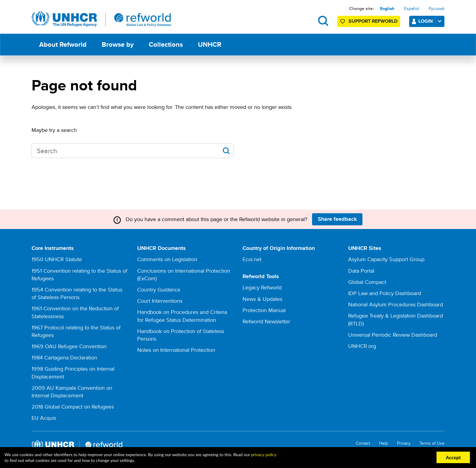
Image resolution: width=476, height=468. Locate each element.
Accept (453, 457)
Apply (226, 151)
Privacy (404, 443)
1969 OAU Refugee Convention (69, 346)
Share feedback (337, 219)
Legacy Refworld (262, 287)
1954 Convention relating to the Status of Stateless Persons (77, 293)
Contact (363, 443)
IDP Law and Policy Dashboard (385, 293)
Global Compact (367, 282)
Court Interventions (160, 301)
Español (411, 8)
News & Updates (262, 299)
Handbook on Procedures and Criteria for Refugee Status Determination (182, 316)
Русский (437, 8)
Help (384, 443)
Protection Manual (264, 310)
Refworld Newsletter (266, 321)
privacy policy (264, 455)
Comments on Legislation (167, 259)
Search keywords (32, 150)
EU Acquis (44, 418)
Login (431, 21)
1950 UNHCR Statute (57, 259)
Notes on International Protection (176, 350)
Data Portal (361, 271)
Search (323, 21)
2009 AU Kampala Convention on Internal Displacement (72, 392)
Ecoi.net (252, 259)
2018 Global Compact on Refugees (73, 407)
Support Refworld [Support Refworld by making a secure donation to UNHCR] (373, 21)
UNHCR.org (362, 346)
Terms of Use (432, 443)
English (387, 8)
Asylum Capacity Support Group (386, 259)
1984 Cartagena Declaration (64, 357)
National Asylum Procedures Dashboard (396, 304)
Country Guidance (159, 290)
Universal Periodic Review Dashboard (393, 335)
